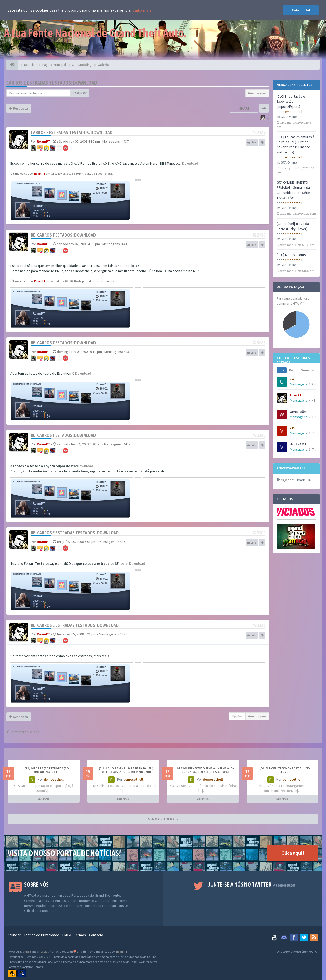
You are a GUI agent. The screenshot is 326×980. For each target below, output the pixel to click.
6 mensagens (257, 93)
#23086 (259, 343)
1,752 (313, 433)
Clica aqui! (293, 853)
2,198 (313, 417)
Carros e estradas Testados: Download (52, 83)
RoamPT (296, 395)
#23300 (259, 533)
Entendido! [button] (301, 10)
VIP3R (294, 428)
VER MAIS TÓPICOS (163, 819)
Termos (80, 935)
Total (282, 370)
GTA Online (289, 117)
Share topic (244, 111)
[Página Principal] (12, 65)
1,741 (313, 449)
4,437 (313, 400)
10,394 (314, 384)
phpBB (27, 952)
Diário (293, 370)
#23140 (259, 435)
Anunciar (14, 935)
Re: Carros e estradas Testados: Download (75, 533)
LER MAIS (44, 798)
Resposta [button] (19, 108)
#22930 (259, 235)
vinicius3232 (298, 444)
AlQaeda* (288, 480)
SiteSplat (43, 952)
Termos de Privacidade (42, 935)
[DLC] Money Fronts (291, 255)
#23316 (259, 625)
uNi (292, 379)
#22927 (259, 133)
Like (252, 142)
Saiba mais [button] (142, 10)
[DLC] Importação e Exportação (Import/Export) (291, 101)
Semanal (308, 370)
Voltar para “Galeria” (24, 732)
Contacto (96, 935)
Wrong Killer (298, 412)
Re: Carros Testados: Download (63, 235)
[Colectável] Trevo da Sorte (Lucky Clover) (285, 770)
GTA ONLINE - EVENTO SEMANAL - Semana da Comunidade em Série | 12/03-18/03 (205, 770)
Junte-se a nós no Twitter (252, 884)
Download (190, 163)
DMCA (67, 935)
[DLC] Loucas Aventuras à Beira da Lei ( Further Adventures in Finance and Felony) (126, 772)
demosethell (292, 112)
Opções (237, 716)
